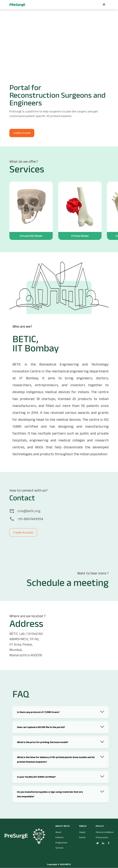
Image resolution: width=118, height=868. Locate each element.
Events (82, 837)
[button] (104, 5)
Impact (82, 832)
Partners (59, 837)
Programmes (61, 843)
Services (59, 848)
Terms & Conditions (105, 832)
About (58, 832)
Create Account (22, 133)
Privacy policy (102, 837)
